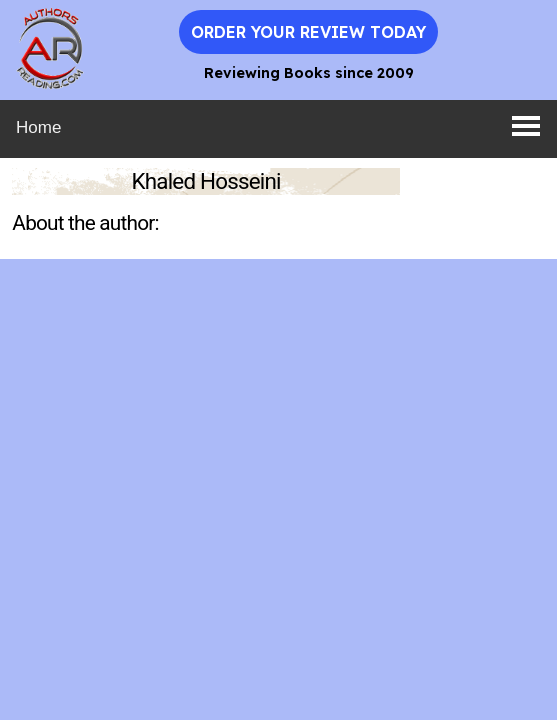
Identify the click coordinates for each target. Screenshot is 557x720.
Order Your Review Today (308, 32)
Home (38, 127)
